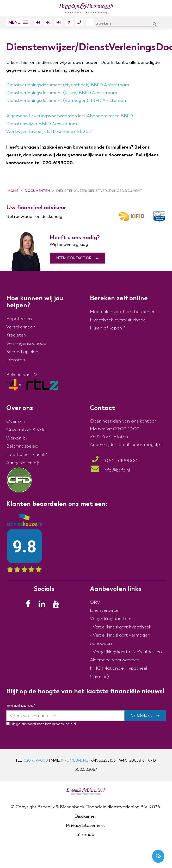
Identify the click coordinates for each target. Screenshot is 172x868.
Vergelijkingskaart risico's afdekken (127, 652)
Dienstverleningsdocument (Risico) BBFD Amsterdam (62, 93)
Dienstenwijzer (105, 611)
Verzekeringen (21, 327)
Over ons (90, 22)
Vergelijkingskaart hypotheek (122, 627)
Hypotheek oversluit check (117, 320)
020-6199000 (36, 760)
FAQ (69, 23)
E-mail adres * (21, 706)
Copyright (26, 807)
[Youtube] (58, 605)
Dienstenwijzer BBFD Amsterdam (42, 124)
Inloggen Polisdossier (58, 23)
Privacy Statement (85, 825)
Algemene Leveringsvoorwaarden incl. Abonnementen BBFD (70, 116)
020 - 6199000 (114, 461)
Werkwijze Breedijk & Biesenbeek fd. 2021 (50, 132)
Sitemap (85, 835)
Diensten (16, 360)
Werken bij (17, 438)
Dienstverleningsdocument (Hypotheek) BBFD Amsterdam (68, 85)
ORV (95, 602)
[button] (18, 22)
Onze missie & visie (26, 430)
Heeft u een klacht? (27, 454)
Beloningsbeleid (22, 446)
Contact (79, 23)
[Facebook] (29, 605)
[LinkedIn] (44, 605)
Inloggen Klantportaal (38, 23)
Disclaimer (85, 816)
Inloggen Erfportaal (48, 23)
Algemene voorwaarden (115, 660)
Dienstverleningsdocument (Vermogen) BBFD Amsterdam (67, 100)
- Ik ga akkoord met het (30, 724)
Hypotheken (19, 319)
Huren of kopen (106, 328)
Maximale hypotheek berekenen (123, 312)
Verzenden (142, 716)
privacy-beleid (63, 724)
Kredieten (16, 335)
